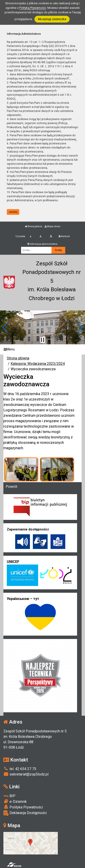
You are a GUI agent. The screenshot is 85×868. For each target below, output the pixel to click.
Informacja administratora (42, 244)
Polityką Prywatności (33, 8)
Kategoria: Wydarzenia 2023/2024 (38, 364)
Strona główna (34, 226)
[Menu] (42, 349)
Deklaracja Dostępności (25, 813)
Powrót (11, 487)
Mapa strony (52, 226)
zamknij (13, 212)
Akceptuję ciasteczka (52, 19)
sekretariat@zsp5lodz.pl (26, 774)
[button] (5, 327)
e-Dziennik (15, 801)
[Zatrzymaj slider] (43, 340)
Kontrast (64, 236)
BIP (9, 796)
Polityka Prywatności (23, 807)
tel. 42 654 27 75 (20, 769)
